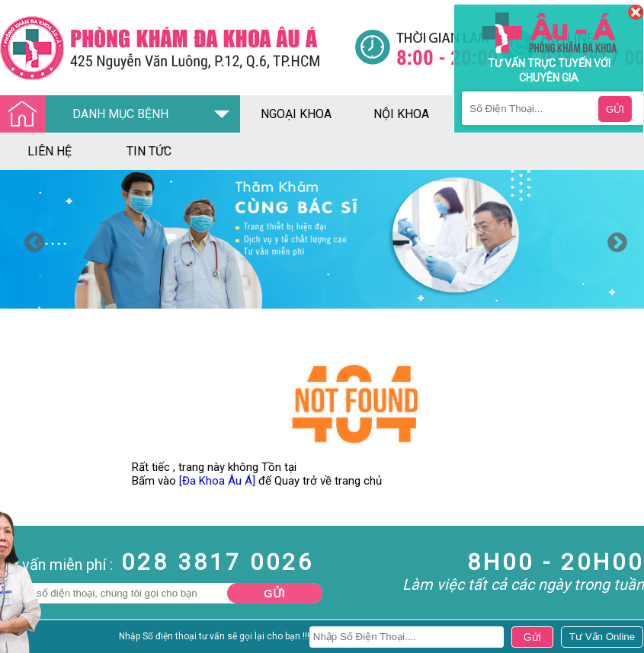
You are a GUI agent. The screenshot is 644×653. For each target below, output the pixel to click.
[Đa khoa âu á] (177, 48)
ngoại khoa (296, 114)
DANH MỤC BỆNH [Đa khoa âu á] (88, 115)
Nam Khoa (26, 640)
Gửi (274, 593)
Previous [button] (30, 239)
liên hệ (50, 151)
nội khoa (401, 114)
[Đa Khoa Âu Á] (217, 481)
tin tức (149, 151)
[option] (322, 239)
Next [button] (614, 239)
